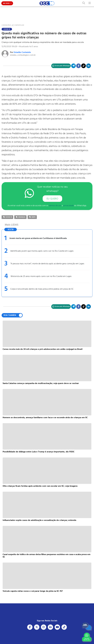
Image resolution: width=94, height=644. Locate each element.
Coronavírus (6, 25)
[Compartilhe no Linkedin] (89, 66)
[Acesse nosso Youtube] (57, 627)
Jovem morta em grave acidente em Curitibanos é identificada (38, 238)
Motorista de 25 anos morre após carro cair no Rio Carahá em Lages (41, 276)
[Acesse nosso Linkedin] (50, 627)
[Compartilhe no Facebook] (78, 66)
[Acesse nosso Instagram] (44, 627)
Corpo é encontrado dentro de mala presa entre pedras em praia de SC (42, 289)
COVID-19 (7, 217)
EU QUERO (52, 199)
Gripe (32, 217)
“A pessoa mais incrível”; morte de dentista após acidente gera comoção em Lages (47, 264)
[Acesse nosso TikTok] (84, 66)
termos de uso (55, 206)
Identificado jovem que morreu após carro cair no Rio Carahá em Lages (42, 251)
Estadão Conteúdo (22, 52)
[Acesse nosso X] (37, 627)
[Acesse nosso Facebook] (30, 627)
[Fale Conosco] (87, 626)
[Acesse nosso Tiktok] (64, 627)
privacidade (69, 206)
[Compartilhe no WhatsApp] (61, 66)
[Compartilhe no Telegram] (73, 66)
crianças (20, 217)
